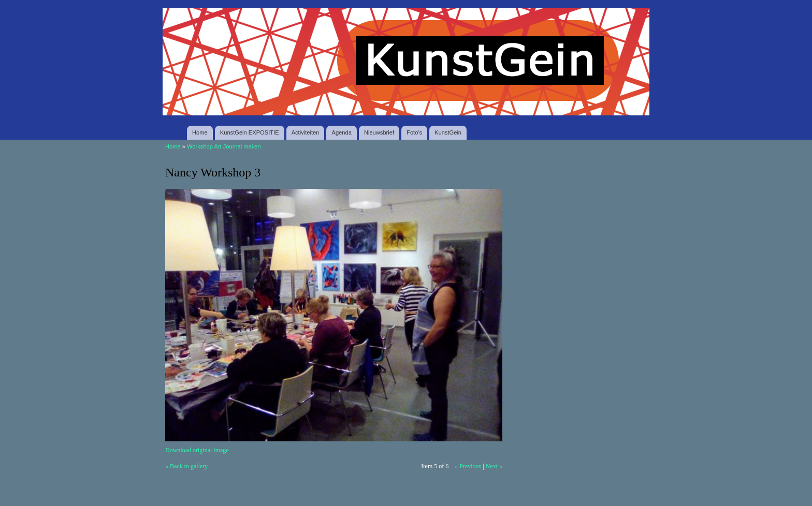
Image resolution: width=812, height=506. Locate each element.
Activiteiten (306, 132)
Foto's (414, 132)
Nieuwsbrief (379, 132)
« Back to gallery (186, 466)
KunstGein (448, 132)
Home (200, 132)
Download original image (197, 450)
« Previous (468, 466)
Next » (494, 466)
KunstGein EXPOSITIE (250, 132)
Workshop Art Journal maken (224, 146)
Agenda (341, 132)
